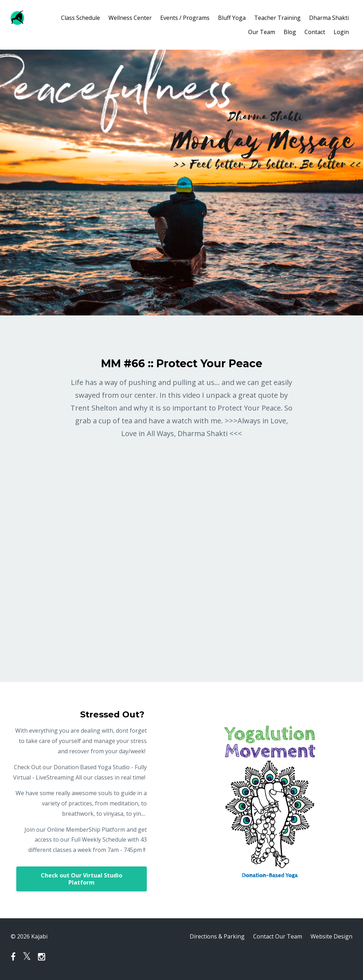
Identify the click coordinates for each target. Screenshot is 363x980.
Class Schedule (80, 18)
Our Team (262, 32)
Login (341, 32)
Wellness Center (130, 18)
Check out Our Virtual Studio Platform (82, 879)
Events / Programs (185, 18)
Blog (290, 32)
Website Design (331, 936)
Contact (315, 32)
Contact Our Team (278, 936)
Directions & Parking (217, 936)
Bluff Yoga (232, 18)
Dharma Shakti (329, 18)
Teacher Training (277, 18)
